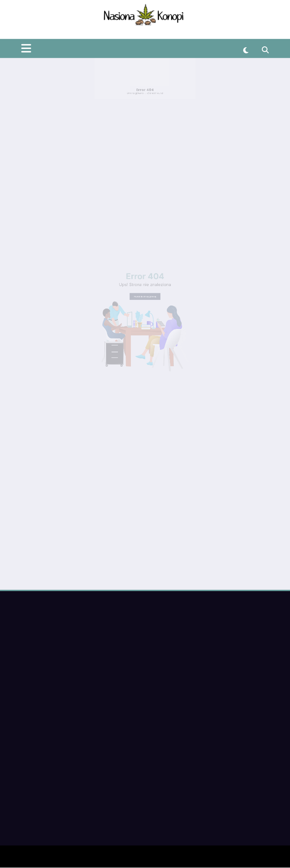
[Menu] (26, 33)
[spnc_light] (246, 35)
